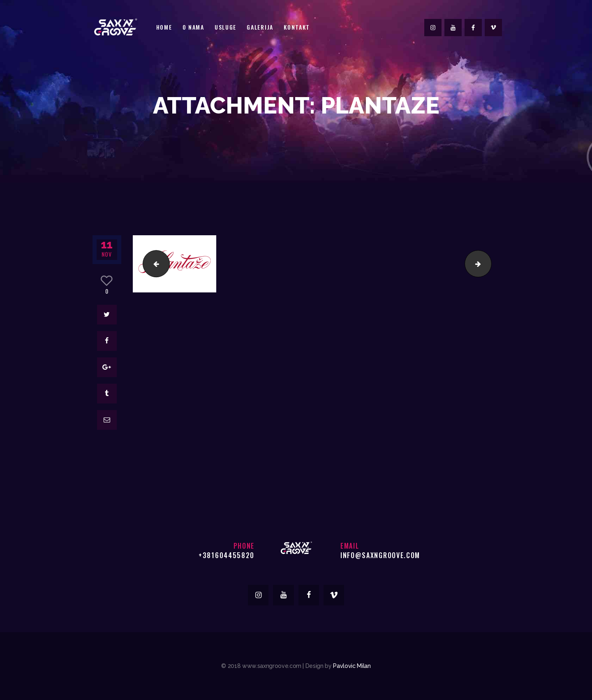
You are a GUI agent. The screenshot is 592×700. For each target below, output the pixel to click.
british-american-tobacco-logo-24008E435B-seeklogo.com (153, 263)
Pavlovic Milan (352, 666)
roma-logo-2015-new (488, 263)
